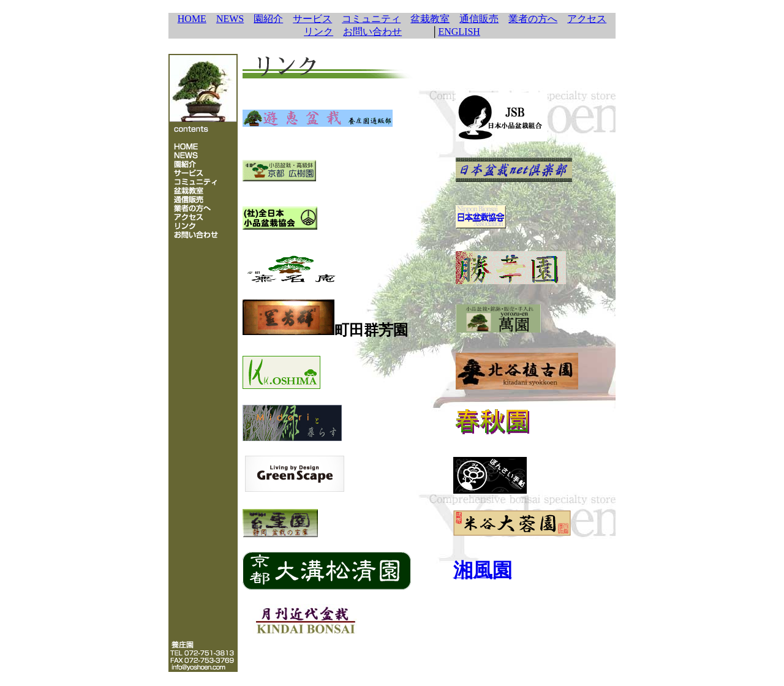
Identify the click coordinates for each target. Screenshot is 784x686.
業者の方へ (533, 19)
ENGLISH (459, 32)
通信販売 (479, 19)
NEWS (230, 19)
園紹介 (268, 19)
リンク (318, 32)
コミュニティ (371, 19)
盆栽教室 (430, 19)
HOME (192, 19)
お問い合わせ (372, 32)
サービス (312, 19)
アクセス (587, 19)
